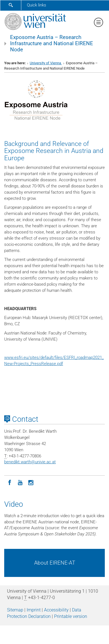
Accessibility (56, 610)
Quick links (37, 5)
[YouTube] (20, 482)
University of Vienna (46, 63)
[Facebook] (10, 482)
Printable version (71, 616)
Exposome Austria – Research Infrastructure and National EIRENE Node (52, 43)
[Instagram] (31, 482)
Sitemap (15, 610)
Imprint (34, 610)
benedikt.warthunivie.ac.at (30, 462)
